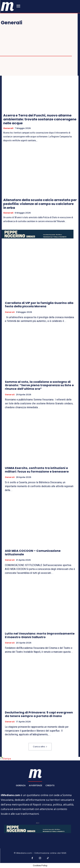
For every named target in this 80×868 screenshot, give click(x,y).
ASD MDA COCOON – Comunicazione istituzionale (33, 553)
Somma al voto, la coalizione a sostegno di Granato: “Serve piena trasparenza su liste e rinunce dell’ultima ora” (39, 385)
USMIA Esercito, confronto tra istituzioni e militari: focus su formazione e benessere (37, 470)
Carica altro (40, 747)
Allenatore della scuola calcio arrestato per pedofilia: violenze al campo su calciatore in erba (40, 204)
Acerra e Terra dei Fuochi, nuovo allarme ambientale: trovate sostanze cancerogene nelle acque (40, 119)
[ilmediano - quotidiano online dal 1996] (7, 6)
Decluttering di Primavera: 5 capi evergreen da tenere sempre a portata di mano (39, 714)
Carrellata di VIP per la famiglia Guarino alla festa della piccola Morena (39, 305)
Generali (8, 128)
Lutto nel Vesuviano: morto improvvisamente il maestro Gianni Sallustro (40, 635)
